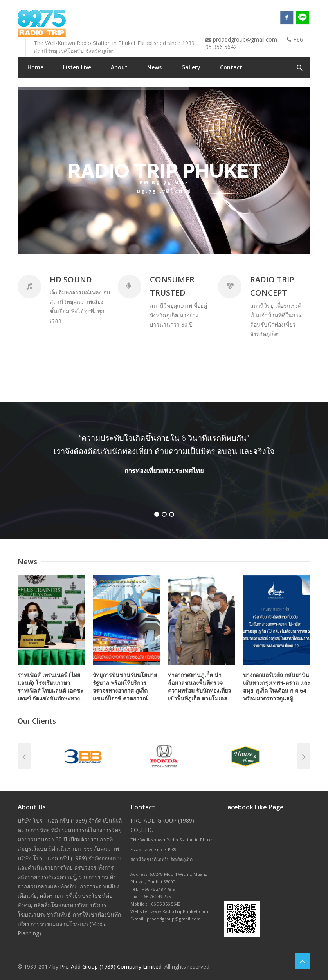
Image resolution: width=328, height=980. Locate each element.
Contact (231, 67)
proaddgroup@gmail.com (245, 39)
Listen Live (77, 67)
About (119, 67)
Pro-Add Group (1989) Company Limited (111, 966)
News (154, 67)
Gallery (191, 67)
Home (35, 67)
